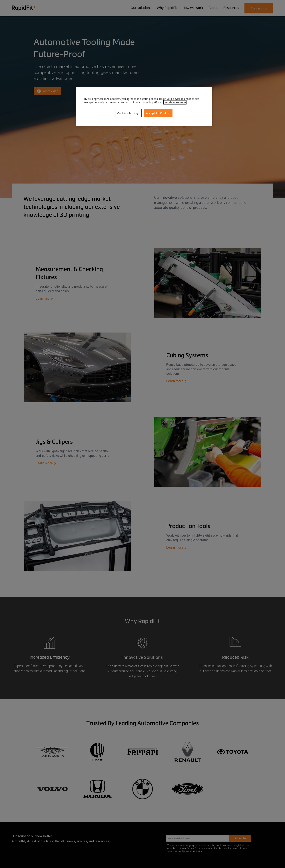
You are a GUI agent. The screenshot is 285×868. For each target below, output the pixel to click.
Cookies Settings (128, 113)
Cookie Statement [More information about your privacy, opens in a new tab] (175, 102)
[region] (144, 106)
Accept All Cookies (158, 113)
